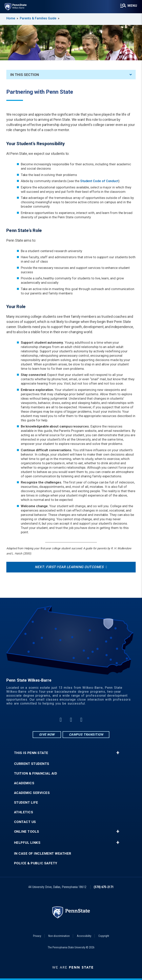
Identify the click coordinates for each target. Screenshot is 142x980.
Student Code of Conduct (99, 181)
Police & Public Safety (36, 863)
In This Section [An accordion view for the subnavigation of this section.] (71, 75)
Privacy (37, 936)
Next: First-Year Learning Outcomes (69, 567)
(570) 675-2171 (104, 887)
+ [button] (118, 753)
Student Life (26, 803)
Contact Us (25, 822)
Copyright (104, 936)
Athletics (24, 812)
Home (11, 18)
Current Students (32, 764)
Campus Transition (86, 735)
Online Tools (27, 832)
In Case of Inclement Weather (43, 854)
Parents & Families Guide (38, 18)
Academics (24, 783)
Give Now (47, 735)
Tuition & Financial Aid (36, 773)
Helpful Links (27, 843)
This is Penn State (31, 753)
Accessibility (84, 936)
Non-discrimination (59, 936)
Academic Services (32, 793)
